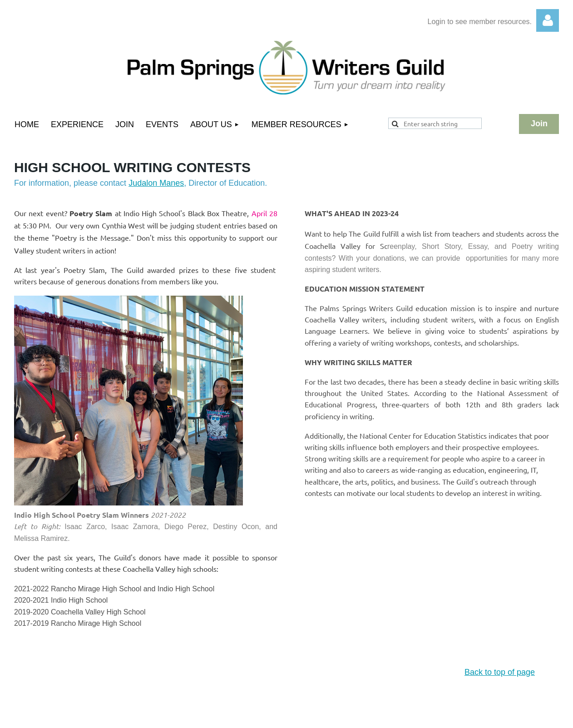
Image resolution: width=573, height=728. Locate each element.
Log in (548, 20)
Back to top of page (500, 672)
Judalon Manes (156, 183)
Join (539, 124)
